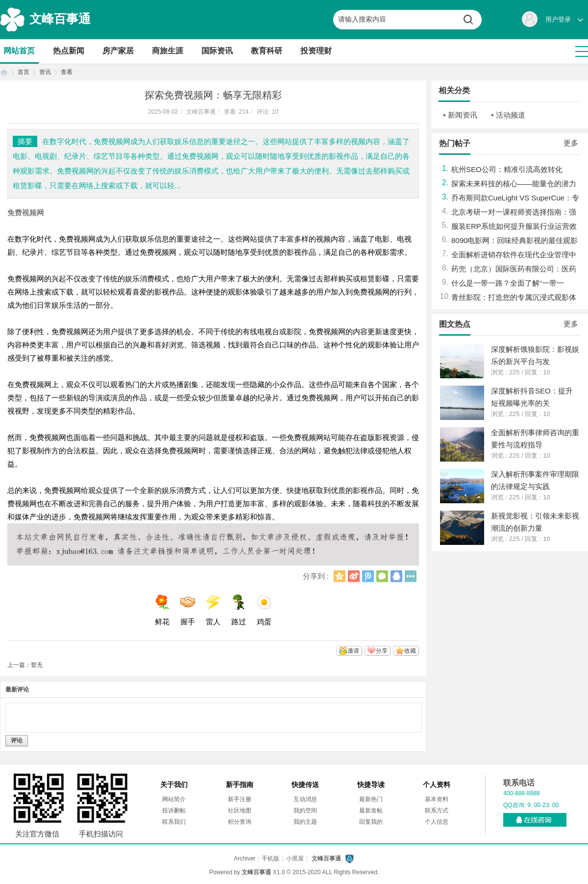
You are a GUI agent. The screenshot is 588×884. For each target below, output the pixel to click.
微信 (382, 576)
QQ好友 (396, 576)
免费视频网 (26, 212)
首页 (4, 72)
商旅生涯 (168, 51)
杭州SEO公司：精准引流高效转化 (507, 169)
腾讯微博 (368, 576)
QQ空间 (340, 576)
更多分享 (411, 576)
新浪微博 (354, 576)
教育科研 (267, 51)
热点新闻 (69, 51)
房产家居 (118, 51)
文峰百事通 (60, 19)
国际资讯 (217, 51)
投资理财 (316, 51)
